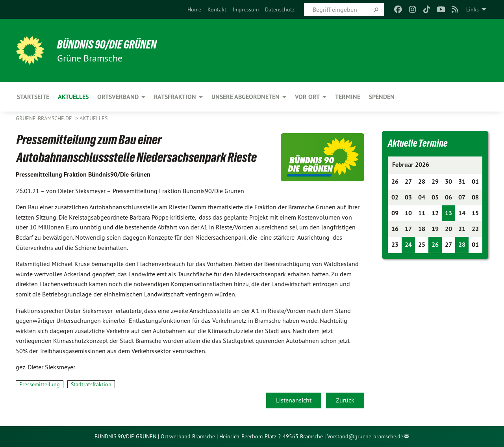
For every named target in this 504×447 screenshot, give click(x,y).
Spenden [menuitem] (382, 97)
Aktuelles (94, 118)
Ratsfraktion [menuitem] (175, 97)
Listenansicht (294, 400)
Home (194, 9)
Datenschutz (280, 9)
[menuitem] (194, 9)
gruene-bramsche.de (45, 118)
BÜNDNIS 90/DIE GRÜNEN (113, 44)
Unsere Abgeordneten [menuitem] (246, 97)
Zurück (345, 400)
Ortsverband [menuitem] (118, 97)
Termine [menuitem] (348, 97)
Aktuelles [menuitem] (73, 97)
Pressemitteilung (40, 384)
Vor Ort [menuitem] (307, 97)
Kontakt (217, 9)
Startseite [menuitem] (33, 97)
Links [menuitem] (472, 9)
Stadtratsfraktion (91, 384)
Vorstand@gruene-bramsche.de (365, 436)
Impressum (246, 9)
